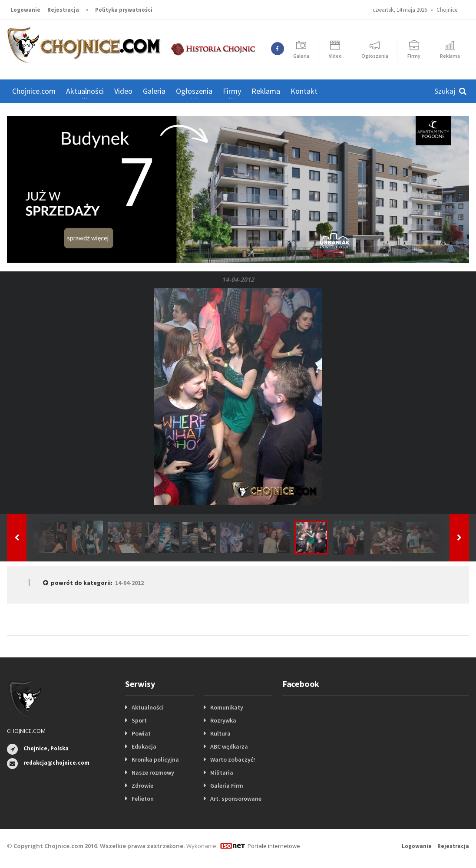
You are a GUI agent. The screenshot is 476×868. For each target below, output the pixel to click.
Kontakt (304, 91)
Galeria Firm (227, 785)
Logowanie (25, 10)
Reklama (266, 91)
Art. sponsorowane (236, 799)
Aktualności (148, 707)
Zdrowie (142, 785)
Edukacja (144, 746)
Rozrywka (223, 720)
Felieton (143, 799)
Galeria (154, 91)
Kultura (220, 733)
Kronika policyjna (155, 759)
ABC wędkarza (229, 746)
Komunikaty (227, 707)
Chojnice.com (34, 91)
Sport (139, 720)
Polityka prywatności (124, 10)
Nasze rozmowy (153, 772)
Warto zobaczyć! (233, 759)
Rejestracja (63, 10)
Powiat (141, 733)
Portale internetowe (274, 846)
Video (123, 91)
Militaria (222, 772)
